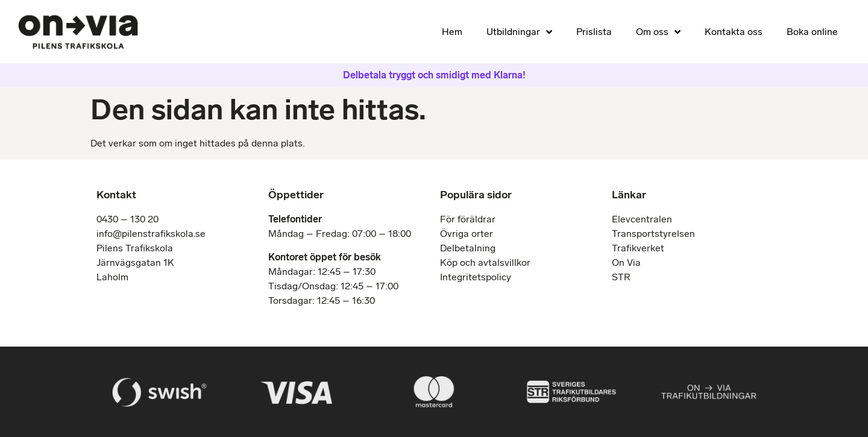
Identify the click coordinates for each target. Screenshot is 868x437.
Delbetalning (468, 248)
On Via (626, 263)
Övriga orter (467, 234)
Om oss (658, 32)
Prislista (594, 32)
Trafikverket (638, 248)
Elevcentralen (642, 219)
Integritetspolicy (476, 277)
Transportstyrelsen (653, 234)
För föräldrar (468, 219)
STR (621, 277)
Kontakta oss (734, 32)
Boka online (812, 32)
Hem (452, 32)
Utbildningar (519, 32)
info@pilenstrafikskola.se (151, 234)
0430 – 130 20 (127, 219)
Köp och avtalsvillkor (485, 263)
